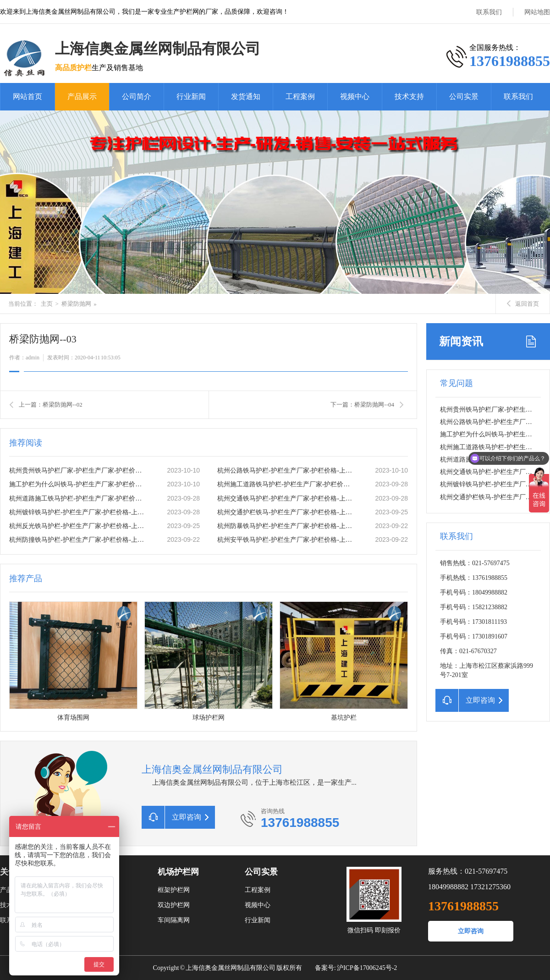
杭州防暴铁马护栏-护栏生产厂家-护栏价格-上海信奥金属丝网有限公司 (286, 526)
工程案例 (300, 96)
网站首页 (27, 96)
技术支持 (409, 96)
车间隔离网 (174, 920)
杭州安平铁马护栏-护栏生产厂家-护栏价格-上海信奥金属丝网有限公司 (286, 540)
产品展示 (82, 96)
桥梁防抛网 (76, 304)
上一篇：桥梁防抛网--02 (51, 405)
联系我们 (489, 12)
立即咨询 (471, 931)
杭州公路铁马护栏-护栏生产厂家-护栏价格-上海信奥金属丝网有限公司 (286, 471)
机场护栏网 (178, 872)
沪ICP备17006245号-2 (367, 968)
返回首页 (523, 304)
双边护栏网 (174, 905)
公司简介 (137, 96)
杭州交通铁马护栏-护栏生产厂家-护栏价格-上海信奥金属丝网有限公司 (286, 498)
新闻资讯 (461, 341)
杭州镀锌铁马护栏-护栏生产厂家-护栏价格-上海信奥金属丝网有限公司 (78, 512)
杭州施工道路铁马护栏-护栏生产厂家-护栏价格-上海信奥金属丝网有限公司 (286, 484)
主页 (47, 304)
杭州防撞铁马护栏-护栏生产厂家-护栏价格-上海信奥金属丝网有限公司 (78, 540)
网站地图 (537, 12)
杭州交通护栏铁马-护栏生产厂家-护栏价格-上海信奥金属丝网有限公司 (286, 512)
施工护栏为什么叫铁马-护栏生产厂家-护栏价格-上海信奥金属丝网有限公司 (78, 484)
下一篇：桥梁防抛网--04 (362, 405)
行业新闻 (191, 96)
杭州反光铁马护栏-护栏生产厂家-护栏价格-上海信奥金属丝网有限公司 (78, 526)
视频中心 (355, 96)
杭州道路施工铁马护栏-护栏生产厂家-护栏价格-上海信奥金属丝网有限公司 (78, 498)
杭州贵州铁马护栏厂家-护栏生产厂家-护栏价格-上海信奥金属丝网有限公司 (78, 471)
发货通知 (246, 96)
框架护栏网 (174, 890)
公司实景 (464, 96)
